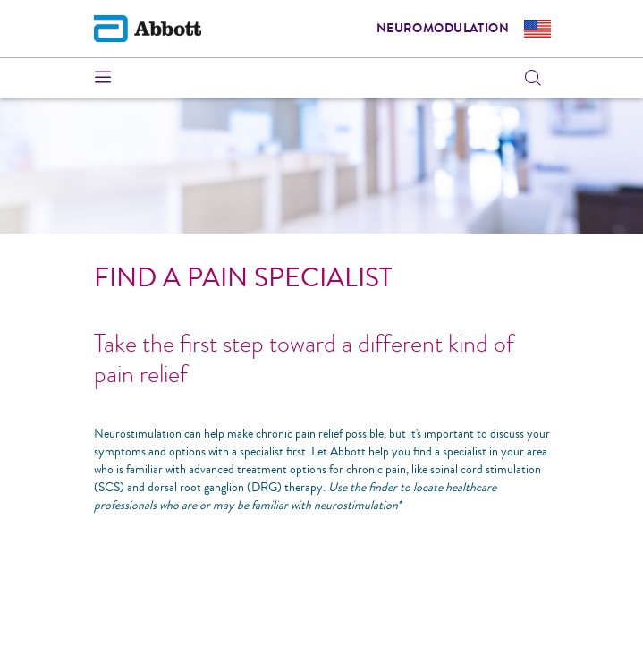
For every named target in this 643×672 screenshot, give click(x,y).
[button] (533, 78)
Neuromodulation (443, 28)
